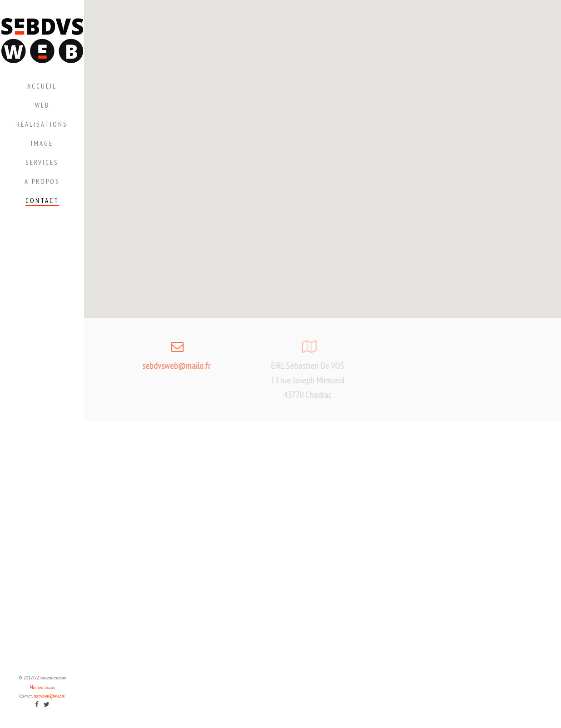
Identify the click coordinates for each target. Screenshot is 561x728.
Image (42, 143)
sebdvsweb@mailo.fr (49, 696)
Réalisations (42, 124)
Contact (42, 201)
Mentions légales (42, 687)
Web (42, 105)
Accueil (42, 86)
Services (42, 162)
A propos (42, 181)
